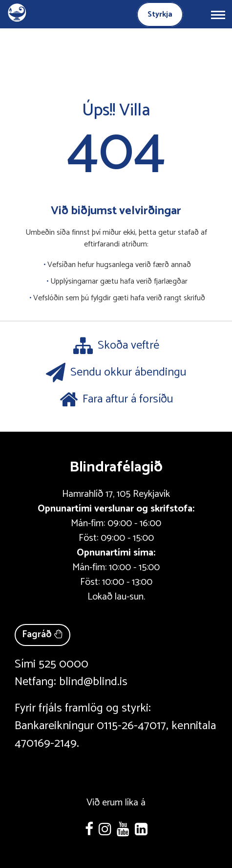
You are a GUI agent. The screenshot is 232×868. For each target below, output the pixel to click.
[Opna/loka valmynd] (218, 14)
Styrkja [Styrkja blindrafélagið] (160, 14)
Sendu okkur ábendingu (116, 373)
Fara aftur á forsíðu (116, 400)
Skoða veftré (116, 346)
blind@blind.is (93, 682)
